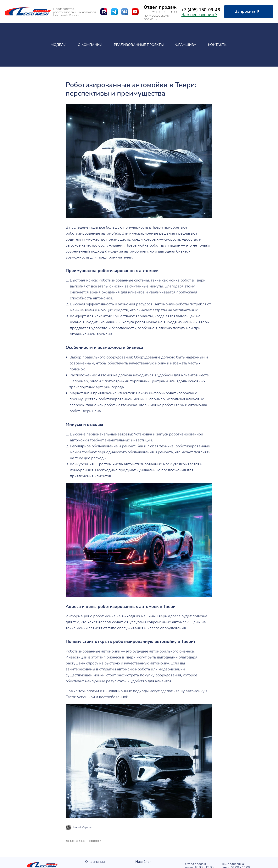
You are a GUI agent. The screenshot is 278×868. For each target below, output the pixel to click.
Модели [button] (58, 45)
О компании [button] (90, 45)
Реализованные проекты (139, 45)
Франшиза (186, 45)
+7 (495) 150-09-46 (201, 10)
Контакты (218, 45)
